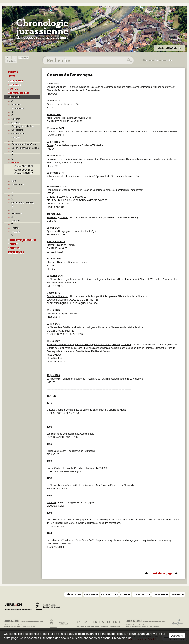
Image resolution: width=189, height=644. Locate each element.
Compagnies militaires (23, 126)
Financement (160, 594)
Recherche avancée (157, 60)
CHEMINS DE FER (18, 93)
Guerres (16, 163)
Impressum (178, 594)
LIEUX (11, 76)
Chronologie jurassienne (42, 29)
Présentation (73, 594)
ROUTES (13, 89)
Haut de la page (161, 573)
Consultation (141, 594)
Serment (16, 221)
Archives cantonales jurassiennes (25, 624)
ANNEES (13, 72)
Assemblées (18, 108)
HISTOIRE (14, 97)
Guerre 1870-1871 (24, 166)
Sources (125, 594)
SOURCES (14, 248)
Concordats (17, 130)
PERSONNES (15, 80)
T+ (8, 58)
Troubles (16, 232)
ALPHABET (14, 85)
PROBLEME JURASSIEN (22, 240)
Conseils (16, 119)
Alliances (16, 105)
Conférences (18, 134)
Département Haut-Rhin (24, 144)
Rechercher (129, 60)
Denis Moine (91, 594)
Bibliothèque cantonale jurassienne (146, 624)
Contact (11, 61)
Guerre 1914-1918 (24, 170)
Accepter (177, 636)
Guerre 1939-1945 (24, 173)
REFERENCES (16, 252)
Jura (14, 181)
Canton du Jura (19, 607)
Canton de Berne (48, 607)
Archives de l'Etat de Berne (60, 624)
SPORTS (13, 244)
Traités (15, 228)
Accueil (24, 58)
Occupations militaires (23, 203)
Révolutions (17, 213)
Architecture (109, 594)
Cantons (16, 123)
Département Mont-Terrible (25, 148)
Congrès (16, 137)
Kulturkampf (18, 184)
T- (14, 58)
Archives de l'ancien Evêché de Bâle (176, 624)
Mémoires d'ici (99, 624)
